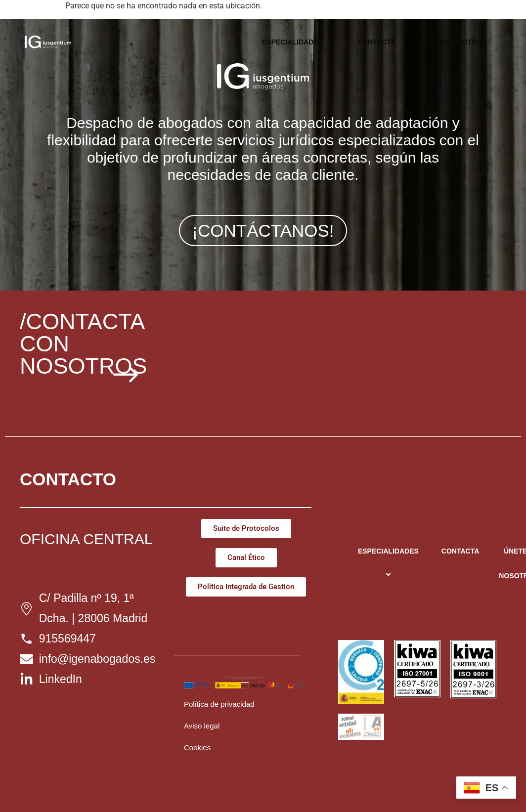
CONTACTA (376, 42)
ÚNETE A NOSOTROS (451, 42)
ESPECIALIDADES (300, 42)
